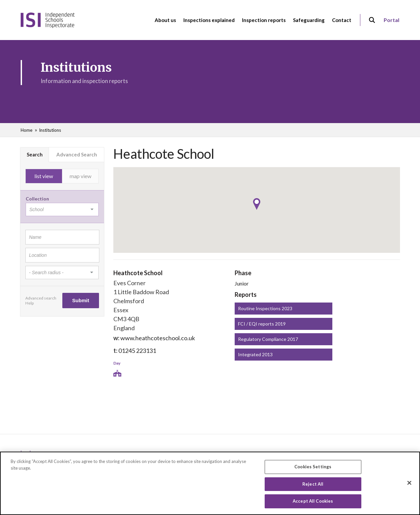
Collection (37, 199)
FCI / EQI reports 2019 (262, 324)
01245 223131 (137, 351)
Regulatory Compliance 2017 (268, 339)
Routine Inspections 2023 (265, 308)
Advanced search (41, 298)
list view (44, 176)
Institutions (50, 130)
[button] (257, 204)
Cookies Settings (313, 467)
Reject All (313, 484)
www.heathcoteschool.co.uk (158, 338)
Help (29, 303)
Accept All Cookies (313, 501)
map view (80, 176)
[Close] (409, 483)
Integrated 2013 (255, 354)
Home (26, 130)
